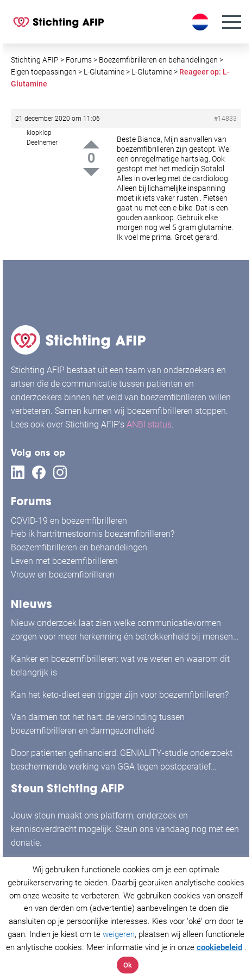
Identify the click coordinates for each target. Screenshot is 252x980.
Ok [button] (128, 965)
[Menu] (232, 22)
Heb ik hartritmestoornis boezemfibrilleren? (93, 534)
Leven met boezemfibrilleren (64, 561)
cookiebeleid (219, 947)
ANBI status (149, 424)
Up (91, 144)
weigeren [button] (119, 934)
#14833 (225, 119)
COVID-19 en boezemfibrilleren (69, 521)
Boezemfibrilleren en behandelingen (79, 547)
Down (91, 172)
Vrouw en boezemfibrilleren (63, 575)
